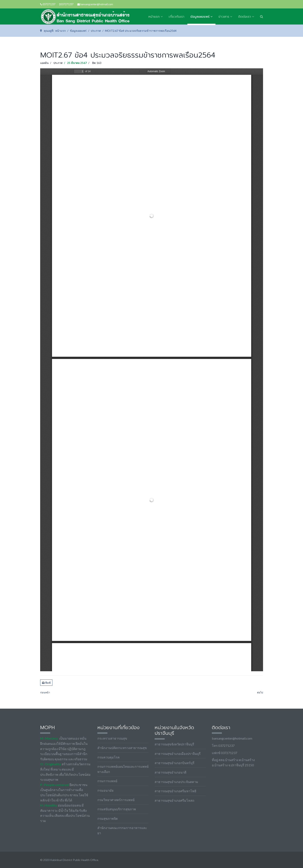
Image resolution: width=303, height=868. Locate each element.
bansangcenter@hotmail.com (97, 4)
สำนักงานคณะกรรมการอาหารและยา (122, 830)
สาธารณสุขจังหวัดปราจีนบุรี (174, 744)
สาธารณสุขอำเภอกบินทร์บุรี (174, 763)
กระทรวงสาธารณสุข (112, 738)
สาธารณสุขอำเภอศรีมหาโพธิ (175, 791)
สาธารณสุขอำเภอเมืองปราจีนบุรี (178, 754)
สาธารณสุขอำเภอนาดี (170, 772)
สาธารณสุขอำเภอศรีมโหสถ (174, 800)
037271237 (49, 4)
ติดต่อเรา (245, 17)
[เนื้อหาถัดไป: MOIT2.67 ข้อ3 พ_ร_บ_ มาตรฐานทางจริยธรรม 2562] (260, 693)
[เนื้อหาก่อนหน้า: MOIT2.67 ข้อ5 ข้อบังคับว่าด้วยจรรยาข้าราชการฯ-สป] (45, 693)
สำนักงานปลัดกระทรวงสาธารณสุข (122, 748)
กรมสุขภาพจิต (108, 818)
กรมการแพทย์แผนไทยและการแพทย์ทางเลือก (123, 769)
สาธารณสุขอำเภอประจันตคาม (176, 782)
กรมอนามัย (105, 790)
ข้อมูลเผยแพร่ (200, 17)
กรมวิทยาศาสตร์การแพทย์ (116, 800)
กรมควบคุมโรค (109, 757)
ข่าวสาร (224, 17)
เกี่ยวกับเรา (176, 17)
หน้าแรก (154, 17)
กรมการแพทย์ (107, 781)
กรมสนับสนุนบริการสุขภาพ (117, 809)
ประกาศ (58, 63)
